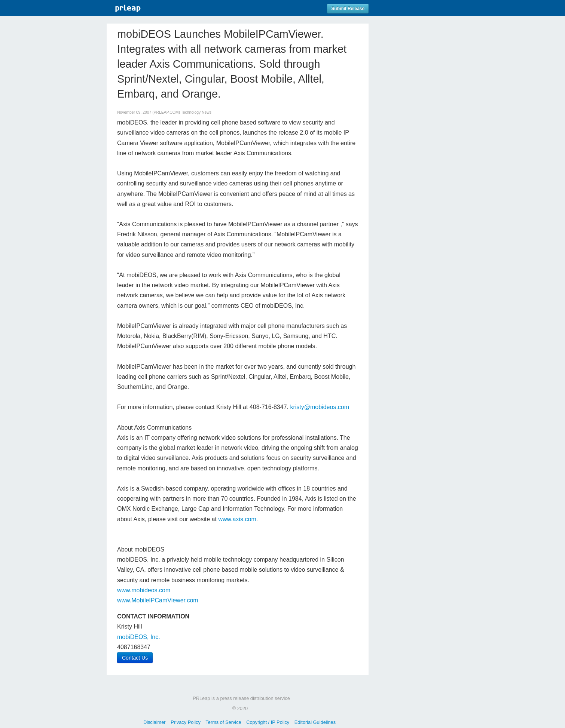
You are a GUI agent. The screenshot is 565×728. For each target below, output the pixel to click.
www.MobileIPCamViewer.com (158, 600)
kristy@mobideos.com (320, 407)
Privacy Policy (186, 722)
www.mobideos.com (144, 590)
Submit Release (348, 9)
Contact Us (135, 658)
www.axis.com (237, 519)
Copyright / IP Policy (268, 722)
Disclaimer (155, 722)
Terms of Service (223, 722)
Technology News (196, 112)
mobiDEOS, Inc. (139, 637)
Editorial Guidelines (315, 722)
